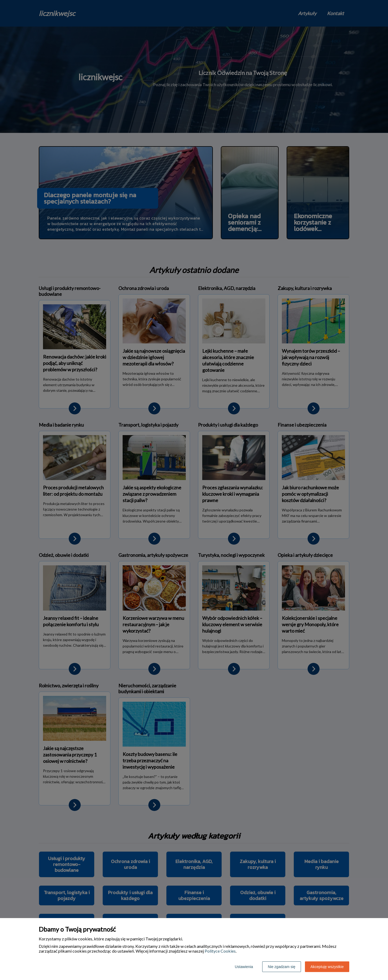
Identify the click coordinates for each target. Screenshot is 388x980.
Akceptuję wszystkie (327, 967)
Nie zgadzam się (282, 967)
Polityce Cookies (220, 951)
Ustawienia (244, 967)
